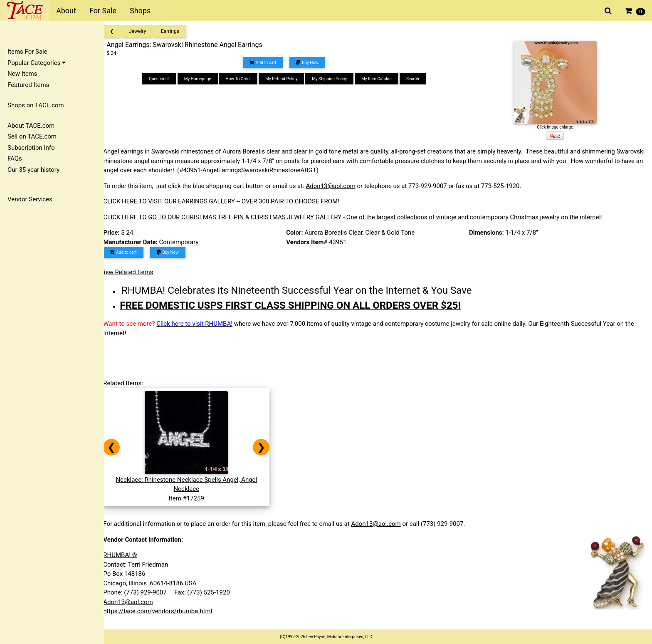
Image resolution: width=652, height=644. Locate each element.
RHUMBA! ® (127, 555)
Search (418, 79)
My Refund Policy (286, 79)
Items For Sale (27, 52)
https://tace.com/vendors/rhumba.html (165, 611)
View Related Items (134, 272)
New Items (22, 74)
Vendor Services (30, 199)
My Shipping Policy (334, 79)
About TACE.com (31, 126)
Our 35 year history (33, 170)
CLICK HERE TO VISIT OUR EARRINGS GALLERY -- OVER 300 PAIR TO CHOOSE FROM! (229, 201)
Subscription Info (31, 148)
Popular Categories (37, 63)
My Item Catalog (382, 79)
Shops (140, 11)
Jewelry (145, 31)
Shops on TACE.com (36, 105)
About (66, 11)
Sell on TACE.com (32, 136)
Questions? (164, 79)
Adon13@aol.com (338, 186)
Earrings (178, 31)
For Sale (103, 11)
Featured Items (28, 85)
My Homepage (203, 79)
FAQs (15, 159)
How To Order (243, 79)
